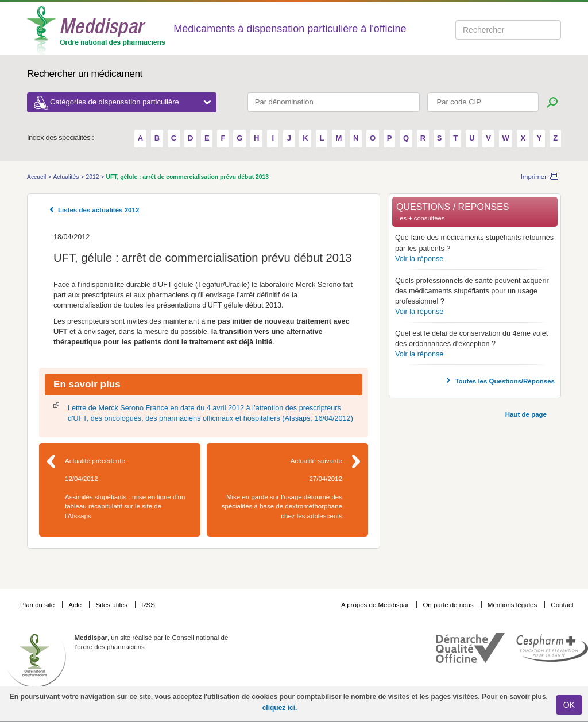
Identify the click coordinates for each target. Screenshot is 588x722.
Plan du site (38, 605)
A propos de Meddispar (375, 605)
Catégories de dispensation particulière (130, 102)
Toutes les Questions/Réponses (505, 381)
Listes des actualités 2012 (98, 210)
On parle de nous (448, 605)
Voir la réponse (419, 259)
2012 (93, 177)
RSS (148, 605)
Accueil (37, 177)
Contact (562, 605)
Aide (76, 605)
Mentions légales (513, 605)
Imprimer (534, 177)
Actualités (67, 177)
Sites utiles (112, 605)
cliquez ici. (280, 708)
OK (569, 705)
